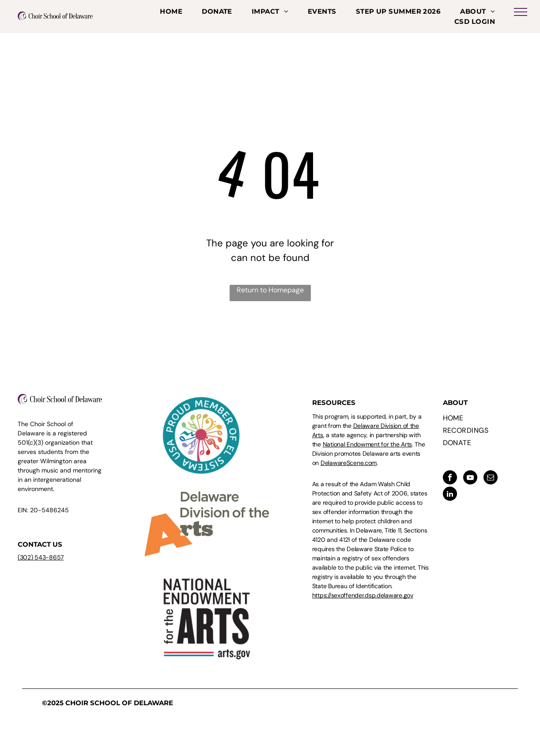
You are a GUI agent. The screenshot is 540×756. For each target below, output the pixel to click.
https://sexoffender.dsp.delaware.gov (363, 595)
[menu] (521, 12)
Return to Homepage (270, 290)
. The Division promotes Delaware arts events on (369, 454)
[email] (491, 478)
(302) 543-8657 (41, 557)
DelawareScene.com (349, 463)
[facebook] (450, 478)
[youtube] (470, 478)
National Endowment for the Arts (367, 444)
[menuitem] (171, 12)
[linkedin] (450, 495)
